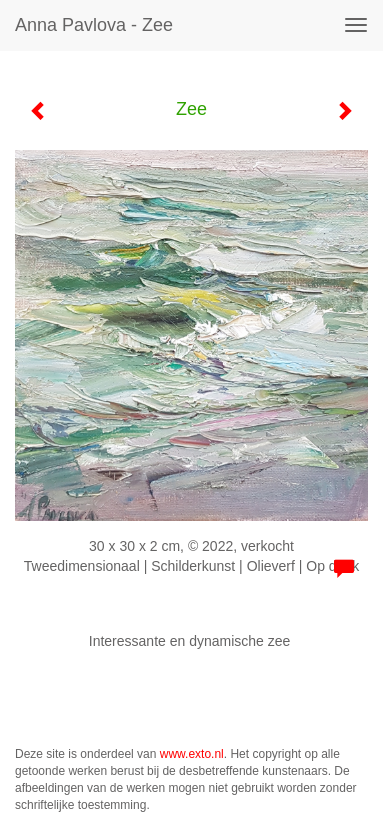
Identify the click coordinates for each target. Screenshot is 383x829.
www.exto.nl (192, 754)
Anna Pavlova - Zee (94, 25)
